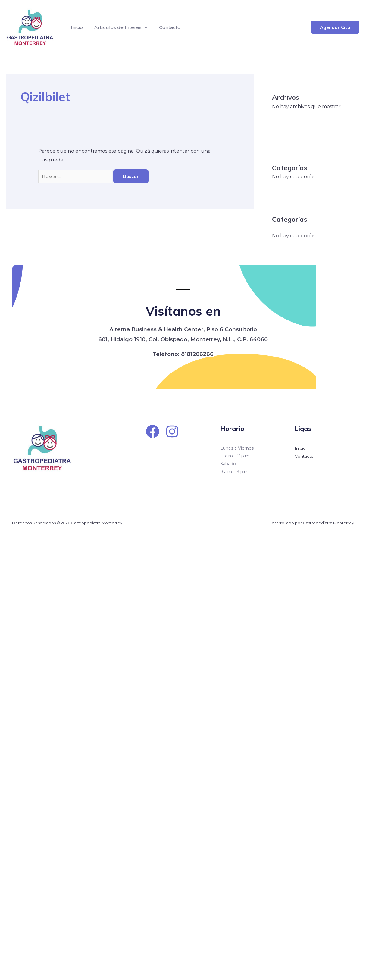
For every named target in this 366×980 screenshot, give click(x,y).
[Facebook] (153, 431)
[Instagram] (172, 431)
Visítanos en (183, 310)
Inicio (76, 27)
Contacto (165, 27)
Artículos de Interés (115, 27)
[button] (335, 27)
